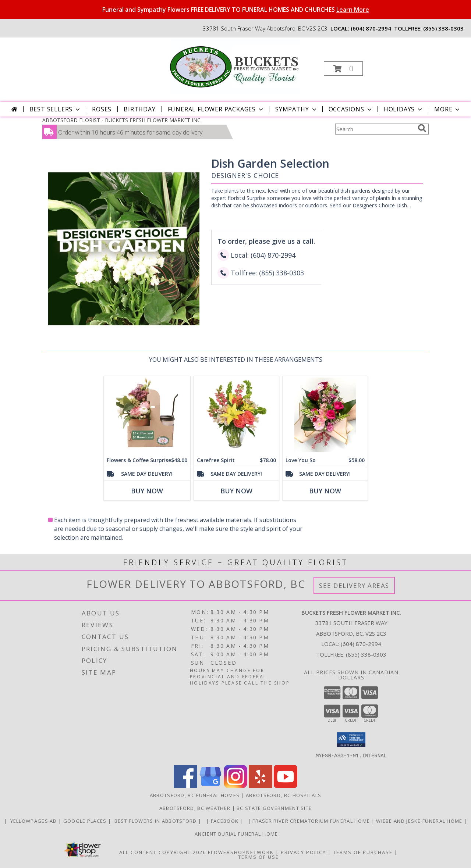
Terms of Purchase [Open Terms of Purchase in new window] (363, 852)
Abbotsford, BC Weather (195, 808)
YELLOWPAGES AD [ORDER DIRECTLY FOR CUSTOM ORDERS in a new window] (33, 821)
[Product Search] (375, 129)
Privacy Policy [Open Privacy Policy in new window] (303, 852)
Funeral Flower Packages (216, 109)
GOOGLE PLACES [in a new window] (86, 821)
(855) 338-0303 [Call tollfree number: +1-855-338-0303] (443, 28)
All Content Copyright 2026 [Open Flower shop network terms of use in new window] (163, 852)
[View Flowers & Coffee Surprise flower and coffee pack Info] (147, 415)
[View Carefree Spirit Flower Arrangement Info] (236, 415)
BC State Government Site (274, 808)
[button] (343, 69)
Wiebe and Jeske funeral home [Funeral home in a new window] (420, 821)
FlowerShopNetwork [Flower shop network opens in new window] (241, 852)
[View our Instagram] (235, 786)
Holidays (404, 109)
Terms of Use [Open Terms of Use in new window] (258, 857)
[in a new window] (205, 821)
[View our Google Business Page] (210, 786)
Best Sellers (56, 109)
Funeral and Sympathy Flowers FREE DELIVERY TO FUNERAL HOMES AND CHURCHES (236, 10)
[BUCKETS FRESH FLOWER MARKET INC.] (235, 66)
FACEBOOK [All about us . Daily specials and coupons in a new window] (226, 821)
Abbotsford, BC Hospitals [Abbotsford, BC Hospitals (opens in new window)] (284, 795)
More (448, 109)
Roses (102, 109)
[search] (422, 128)
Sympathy (296, 109)
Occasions (351, 109)
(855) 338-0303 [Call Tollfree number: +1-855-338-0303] (366, 654)
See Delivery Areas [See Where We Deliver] (354, 585)
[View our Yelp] (261, 786)
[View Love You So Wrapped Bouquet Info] (325, 415)
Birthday (139, 109)
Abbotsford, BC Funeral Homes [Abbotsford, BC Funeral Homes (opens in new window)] (195, 795)
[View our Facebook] (185, 786)
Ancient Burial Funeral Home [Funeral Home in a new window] (235, 833)
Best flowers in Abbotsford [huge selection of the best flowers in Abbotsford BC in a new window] (156, 821)
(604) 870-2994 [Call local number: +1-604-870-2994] (371, 28)
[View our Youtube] (286, 786)
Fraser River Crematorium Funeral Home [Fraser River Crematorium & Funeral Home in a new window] (312, 821)
